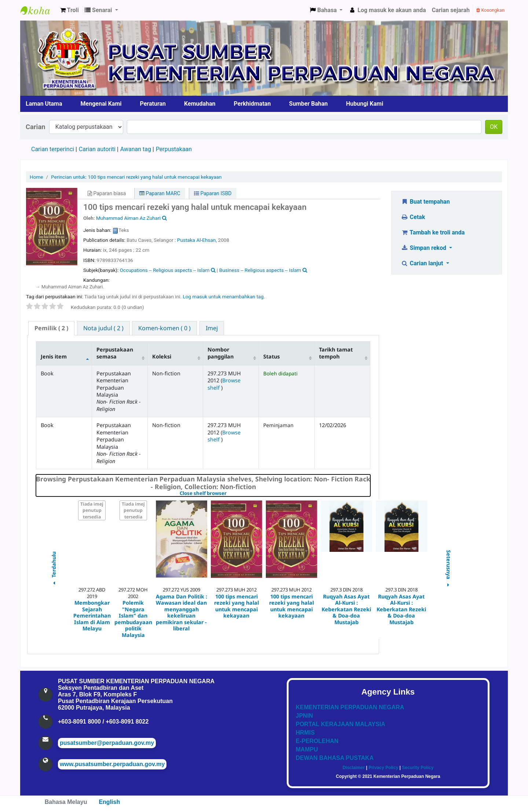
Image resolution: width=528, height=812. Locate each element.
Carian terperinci (53, 149)
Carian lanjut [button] (423, 263)
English (109, 802)
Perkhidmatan (252, 104)
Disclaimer (354, 768)
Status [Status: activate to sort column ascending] (272, 356)
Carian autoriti (97, 149)
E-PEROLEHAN (317, 741)
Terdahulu (53, 569)
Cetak (413, 217)
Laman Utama (44, 104)
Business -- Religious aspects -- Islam (260, 270)
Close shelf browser (228, 494)
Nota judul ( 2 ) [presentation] (103, 328)
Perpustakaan (174, 149)
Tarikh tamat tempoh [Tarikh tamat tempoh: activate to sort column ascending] (336, 353)
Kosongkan (490, 10)
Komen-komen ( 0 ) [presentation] (164, 328)
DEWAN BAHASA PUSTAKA (335, 758)
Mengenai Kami (101, 104)
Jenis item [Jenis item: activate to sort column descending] (54, 356)
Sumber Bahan (308, 104)
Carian (36, 127)
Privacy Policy (383, 768)
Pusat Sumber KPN (39, 10)
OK (494, 127)
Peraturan (153, 104)
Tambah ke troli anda (433, 232)
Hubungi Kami (365, 104)
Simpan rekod (424, 248)
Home (36, 177)
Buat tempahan (425, 202)
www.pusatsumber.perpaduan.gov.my (112, 764)
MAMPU (307, 749)
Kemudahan (200, 104)
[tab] (51, 328)
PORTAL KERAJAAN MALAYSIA (341, 724)
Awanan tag (136, 149)
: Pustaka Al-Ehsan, (196, 240)
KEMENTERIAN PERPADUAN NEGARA (350, 707)
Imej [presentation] (212, 328)
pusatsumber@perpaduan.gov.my (107, 743)
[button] (69, 10)
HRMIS (305, 733)
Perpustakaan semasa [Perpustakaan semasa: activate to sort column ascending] (115, 353)
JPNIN (305, 716)
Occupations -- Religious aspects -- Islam (165, 270)
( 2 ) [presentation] (51, 328)
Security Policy (418, 768)
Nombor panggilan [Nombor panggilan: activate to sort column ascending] (221, 353)
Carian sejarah (451, 10)
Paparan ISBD (213, 193)
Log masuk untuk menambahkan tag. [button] (224, 296)
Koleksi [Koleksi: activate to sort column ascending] (162, 356)
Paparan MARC (160, 193)
